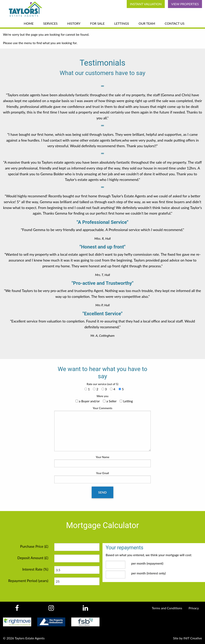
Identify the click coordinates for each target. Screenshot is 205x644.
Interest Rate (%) (35, 569)
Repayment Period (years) (28, 581)
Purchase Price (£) (34, 546)
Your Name (102, 461)
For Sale (97, 23)
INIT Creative (193, 638)
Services (50, 23)
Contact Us (175, 23)
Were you (102, 396)
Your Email (102, 477)
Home (29, 23)
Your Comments (102, 429)
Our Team (147, 23)
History (74, 23)
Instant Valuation (146, 4)
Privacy (194, 608)
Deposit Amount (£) (33, 558)
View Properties (185, 4)
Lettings (122, 23)
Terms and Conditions (167, 608)
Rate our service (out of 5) (102, 384)
